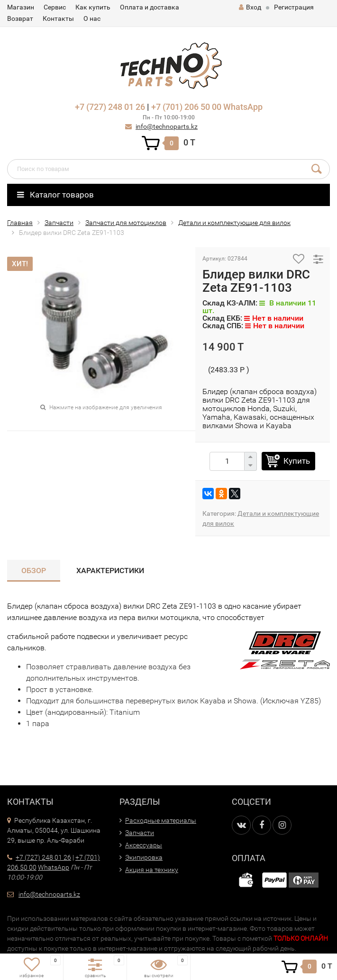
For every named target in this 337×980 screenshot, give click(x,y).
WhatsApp (243, 107)
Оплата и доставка (150, 7)
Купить (297, 461)
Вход (250, 7)
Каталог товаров (55, 195)
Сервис (55, 7)
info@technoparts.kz (167, 126)
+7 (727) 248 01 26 (110, 107)
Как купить (93, 7)
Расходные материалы (161, 820)
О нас (92, 18)
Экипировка (144, 857)
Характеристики (110, 571)
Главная (20, 223)
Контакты (58, 18)
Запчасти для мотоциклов (126, 223)
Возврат (20, 18)
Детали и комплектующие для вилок (234, 223)
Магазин (21, 7)
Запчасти (59, 223)
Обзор (34, 571)
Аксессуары (144, 845)
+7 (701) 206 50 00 (186, 107)
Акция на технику (152, 870)
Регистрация (294, 7)
